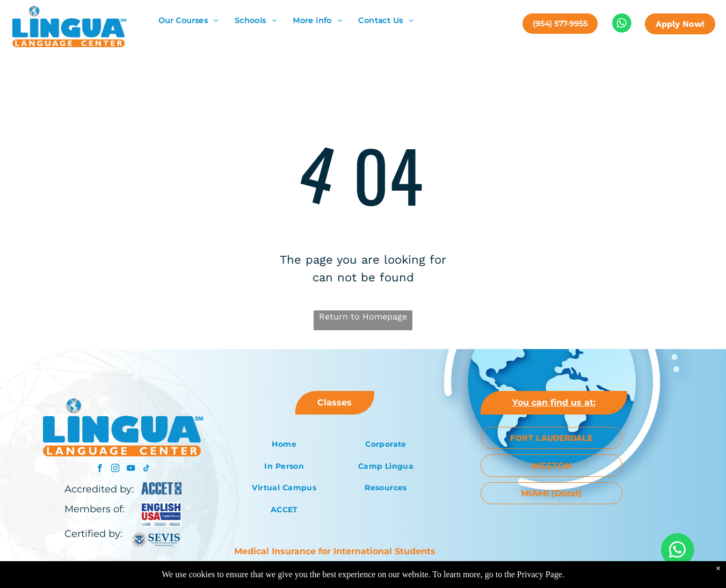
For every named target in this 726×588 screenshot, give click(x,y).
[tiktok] (146, 469)
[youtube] (131, 469)
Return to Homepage (363, 317)
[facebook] (100, 469)
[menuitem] (188, 21)
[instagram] (115, 469)
